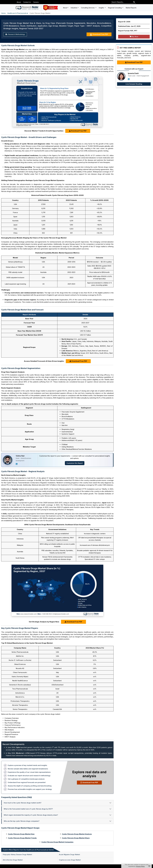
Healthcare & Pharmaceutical (18, 13)
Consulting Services (88, 8)
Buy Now (134, 37)
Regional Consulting (115, 8)
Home (3, 13)
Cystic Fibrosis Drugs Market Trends (22, 838)
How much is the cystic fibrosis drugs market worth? (23, 803)
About (19, 2)
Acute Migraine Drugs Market (69, 854)
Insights (102, 8)
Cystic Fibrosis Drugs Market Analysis (77, 834)
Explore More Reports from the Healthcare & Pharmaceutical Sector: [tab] (29, 850)
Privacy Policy (140, 866)
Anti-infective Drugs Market (13, 860)
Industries (74, 8)
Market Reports (131, 8)
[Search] (134, 2)
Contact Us (27, 2)
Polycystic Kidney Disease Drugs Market (17, 854)
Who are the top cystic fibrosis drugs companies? (22, 821)
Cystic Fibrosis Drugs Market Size (21, 834)
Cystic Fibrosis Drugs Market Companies (57, 842)
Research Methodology (15, 34)
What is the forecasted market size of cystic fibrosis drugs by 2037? (28, 809)
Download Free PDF (99, 34)
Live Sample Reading (134, 84)
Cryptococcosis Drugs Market (70, 860)
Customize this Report (75, 463)
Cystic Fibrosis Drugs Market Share (76, 838)
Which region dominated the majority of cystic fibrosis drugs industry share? (31, 815)
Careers (36, 2)
